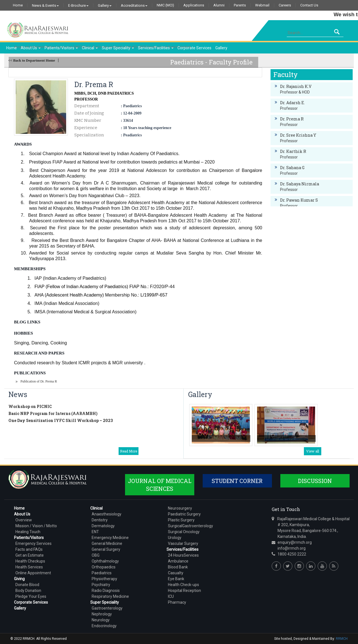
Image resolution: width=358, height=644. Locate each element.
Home (18, 5)
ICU (171, 596)
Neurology (101, 620)
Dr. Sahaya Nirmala (300, 184)
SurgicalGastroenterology (190, 526)
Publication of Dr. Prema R (39, 381)
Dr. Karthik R (293, 151)
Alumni (219, 5)
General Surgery (106, 549)
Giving (19, 579)
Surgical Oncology (184, 532)
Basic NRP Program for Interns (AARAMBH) (53, 413)
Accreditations (134, 5)
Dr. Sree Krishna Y (298, 135)
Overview (24, 520)
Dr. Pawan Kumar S (299, 200)
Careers (285, 5)
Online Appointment (33, 573)
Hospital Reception (184, 591)
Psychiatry (101, 585)
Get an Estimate (30, 555)
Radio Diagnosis (106, 591)
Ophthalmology (105, 561)
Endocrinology (104, 626)
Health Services (29, 567)
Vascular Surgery (183, 543)
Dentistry (100, 520)
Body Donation (28, 591)
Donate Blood (27, 585)
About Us (31, 48)
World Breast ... (286, 438)
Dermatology (103, 526)
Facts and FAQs (29, 549)
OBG (96, 555)
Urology (175, 538)
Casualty (176, 573)
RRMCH (342, 639)
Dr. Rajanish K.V (296, 86)
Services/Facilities (156, 48)
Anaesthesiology (107, 514)
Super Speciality (118, 48)
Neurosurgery (180, 508)
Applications (194, 5)
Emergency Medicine (110, 538)
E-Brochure (78, 5)
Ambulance (178, 561)
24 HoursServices (183, 555)
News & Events (45, 5)
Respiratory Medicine (110, 596)
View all (313, 451)
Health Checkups (30, 561)
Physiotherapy (104, 579)
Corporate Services (194, 48)
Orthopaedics (104, 567)
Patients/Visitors (61, 48)
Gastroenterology (107, 608)
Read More (129, 451)
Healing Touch (28, 532)
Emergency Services (34, 543)
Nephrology (102, 614)
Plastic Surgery (181, 520)
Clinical (90, 48)
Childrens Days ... (221, 438)
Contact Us (309, 5)
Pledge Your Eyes (31, 596)
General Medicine (107, 543)
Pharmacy (177, 602)
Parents (240, 5)
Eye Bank (176, 579)
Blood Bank (178, 567)
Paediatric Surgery (184, 514)
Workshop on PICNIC (30, 406)
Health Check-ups (183, 585)
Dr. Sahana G (292, 168)
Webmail (262, 5)
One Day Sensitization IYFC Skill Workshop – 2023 (61, 420)
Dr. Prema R (292, 119)
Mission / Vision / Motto (36, 526)
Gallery (105, 5)
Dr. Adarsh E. (292, 103)
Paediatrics (102, 573)
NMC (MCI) (165, 5)
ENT (95, 532)
